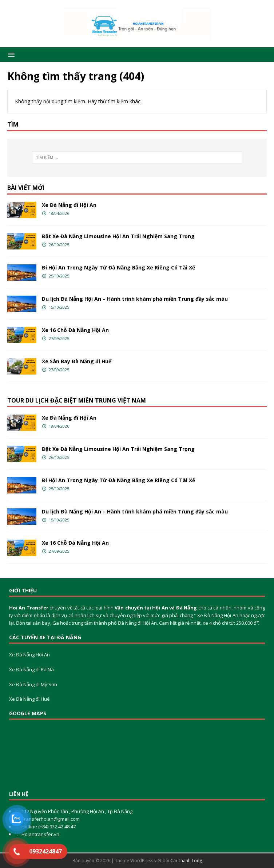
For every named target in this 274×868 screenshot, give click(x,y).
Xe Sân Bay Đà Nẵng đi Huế (77, 361)
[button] (10, 54)
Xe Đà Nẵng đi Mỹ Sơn (33, 684)
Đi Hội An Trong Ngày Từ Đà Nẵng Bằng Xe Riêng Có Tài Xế (118, 267)
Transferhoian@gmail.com (51, 819)
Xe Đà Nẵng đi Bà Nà (31, 669)
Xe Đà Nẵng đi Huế (29, 699)
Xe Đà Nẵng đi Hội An (69, 205)
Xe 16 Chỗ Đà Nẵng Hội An (75, 330)
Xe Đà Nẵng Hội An (29, 655)
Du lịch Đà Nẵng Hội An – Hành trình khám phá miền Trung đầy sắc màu (135, 299)
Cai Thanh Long (186, 861)
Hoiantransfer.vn (40, 834)
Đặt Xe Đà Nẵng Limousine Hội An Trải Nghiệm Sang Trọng (118, 236)
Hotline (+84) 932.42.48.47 (48, 827)
